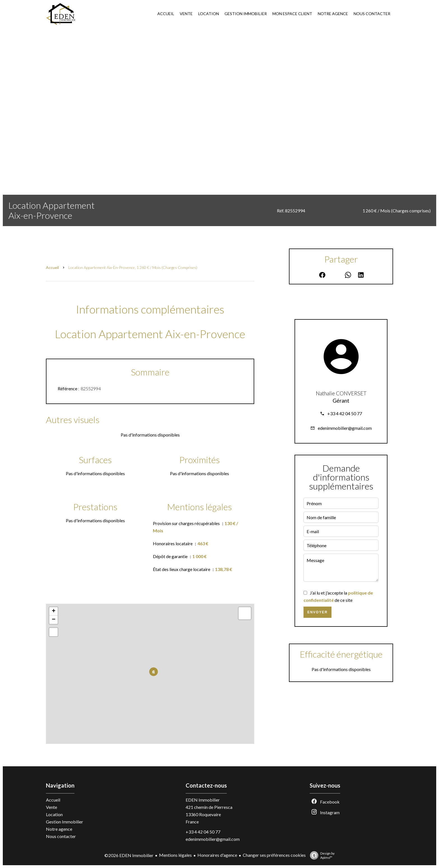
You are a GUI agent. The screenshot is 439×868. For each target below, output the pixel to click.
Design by (321, 855)
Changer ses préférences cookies (274, 855)
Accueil (52, 267)
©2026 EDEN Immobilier (129, 855)
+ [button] (54, 611)
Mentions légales (175, 855)
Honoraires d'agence (217, 855)
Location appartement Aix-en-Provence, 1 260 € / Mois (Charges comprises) (133, 267)
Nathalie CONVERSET (341, 393)
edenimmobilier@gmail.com (345, 428)
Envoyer (318, 612)
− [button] (54, 620)
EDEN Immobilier (203, 800)
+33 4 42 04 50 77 (345, 413)
